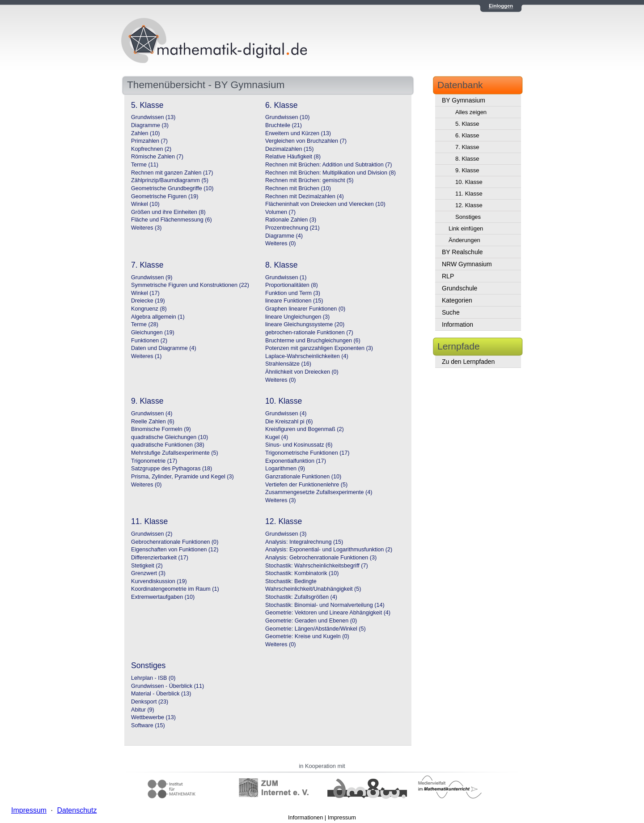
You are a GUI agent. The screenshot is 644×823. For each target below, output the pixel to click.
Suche (451, 312)
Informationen (305, 817)
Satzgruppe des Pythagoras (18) (172, 469)
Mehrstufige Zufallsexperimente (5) (175, 453)
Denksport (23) (150, 702)
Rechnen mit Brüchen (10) (298, 188)
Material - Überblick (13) (161, 694)
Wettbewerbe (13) (153, 717)
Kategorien (457, 300)
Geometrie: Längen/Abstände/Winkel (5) (316, 629)
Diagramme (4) (284, 236)
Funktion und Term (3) (293, 293)
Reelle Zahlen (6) (153, 422)
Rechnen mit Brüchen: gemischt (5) (309, 180)
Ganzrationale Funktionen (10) (303, 477)
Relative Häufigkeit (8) (293, 157)
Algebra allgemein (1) (158, 317)
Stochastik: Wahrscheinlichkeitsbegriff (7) (317, 566)
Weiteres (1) (146, 356)
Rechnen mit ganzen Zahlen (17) (172, 173)
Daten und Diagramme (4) (164, 348)
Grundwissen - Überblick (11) (167, 686)
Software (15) (148, 725)
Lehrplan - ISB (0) (153, 678)
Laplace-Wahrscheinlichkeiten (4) (307, 356)
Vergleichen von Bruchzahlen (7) (306, 141)
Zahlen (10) (145, 133)
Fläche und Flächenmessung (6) (172, 220)
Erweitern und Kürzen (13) (298, 133)
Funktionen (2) (149, 341)
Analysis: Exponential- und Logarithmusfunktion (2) (329, 550)
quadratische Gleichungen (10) (169, 437)
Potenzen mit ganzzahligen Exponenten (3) (319, 348)
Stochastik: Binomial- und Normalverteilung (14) (325, 605)
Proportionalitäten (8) (292, 285)
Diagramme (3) (150, 125)
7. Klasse (467, 147)
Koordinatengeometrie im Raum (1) (175, 589)
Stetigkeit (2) (147, 566)
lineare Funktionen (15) (294, 301)
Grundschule (460, 288)
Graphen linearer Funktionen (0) (305, 309)
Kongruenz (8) (149, 309)
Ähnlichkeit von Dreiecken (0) (302, 372)
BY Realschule (462, 252)
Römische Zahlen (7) (157, 157)
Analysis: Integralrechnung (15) (304, 542)
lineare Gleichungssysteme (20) (305, 324)
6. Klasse (467, 135)
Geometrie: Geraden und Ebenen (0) (311, 621)
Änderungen (464, 240)
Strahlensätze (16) (288, 364)
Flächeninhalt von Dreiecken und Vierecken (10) (325, 204)
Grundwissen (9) (152, 277)
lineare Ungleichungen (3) (297, 317)
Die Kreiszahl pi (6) (289, 422)
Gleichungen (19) (153, 333)
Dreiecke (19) (148, 301)
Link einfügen (466, 228)
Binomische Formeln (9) (161, 429)
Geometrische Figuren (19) (165, 196)
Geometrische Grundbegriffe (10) (172, 188)
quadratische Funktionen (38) (168, 445)
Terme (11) (145, 165)
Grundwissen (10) (287, 117)
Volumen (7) (280, 212)
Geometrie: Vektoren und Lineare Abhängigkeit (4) (328, 613)
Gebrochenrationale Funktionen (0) (175, 542)
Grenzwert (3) (148, 573)
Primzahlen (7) (149, 141)
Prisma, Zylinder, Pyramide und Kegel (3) (182, 477)
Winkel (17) (145, 293)
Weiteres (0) (280, 243)
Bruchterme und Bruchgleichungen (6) (313, 341)
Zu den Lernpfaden (468, 362)
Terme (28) (145, 324)
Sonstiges (468, 217)
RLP (448, 276)
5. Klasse (467, 124)
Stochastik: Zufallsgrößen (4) (301, 597)
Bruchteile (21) (284, 125)
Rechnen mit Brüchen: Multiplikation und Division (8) (330, 173)
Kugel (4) (277, 437)
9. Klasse (467, 170)
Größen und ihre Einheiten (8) (168, 212)
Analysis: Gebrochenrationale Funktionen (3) (321, 558)
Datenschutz (77, 810)
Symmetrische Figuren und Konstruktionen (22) (190, 285)
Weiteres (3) (146, 228)
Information (458, 324)
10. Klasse (469, 182)
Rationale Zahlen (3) (291, 220)
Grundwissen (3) (286, 534)
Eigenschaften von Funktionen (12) (175, 550)
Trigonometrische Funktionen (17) (307, 453)
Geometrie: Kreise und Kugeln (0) (307, 636)
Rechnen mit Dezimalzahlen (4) (305, 196)
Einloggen (501, 6)
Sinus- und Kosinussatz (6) (299, 445)
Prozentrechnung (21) (292, 228)
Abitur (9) (143, 710)
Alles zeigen (471, 112)
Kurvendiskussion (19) (159, 581)
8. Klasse (467, 159)
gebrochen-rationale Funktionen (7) (309, 333)
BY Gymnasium (464, 100)
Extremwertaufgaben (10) (163, 597)
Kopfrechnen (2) (151, 149)
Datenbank (460, 85)
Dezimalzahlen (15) (290, 149)
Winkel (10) (145, 204)
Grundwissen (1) (286, 277)
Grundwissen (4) (152, 414)
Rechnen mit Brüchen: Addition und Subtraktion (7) (329, 165)
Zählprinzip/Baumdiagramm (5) (170, 180)
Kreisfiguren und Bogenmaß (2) (305, 429)
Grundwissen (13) (153, 117)
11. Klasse (469, 194)
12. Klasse (469, 205)
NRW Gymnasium (467, 264)
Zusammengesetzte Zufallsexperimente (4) (319, 492)
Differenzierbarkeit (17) (160, 558)
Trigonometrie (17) (154, 461)
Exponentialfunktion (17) (296, 461)
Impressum (342, 817)
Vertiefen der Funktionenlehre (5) (306, 485)
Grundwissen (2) (152, 534)
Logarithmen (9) (285, 469)
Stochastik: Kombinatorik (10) (302, 573)
